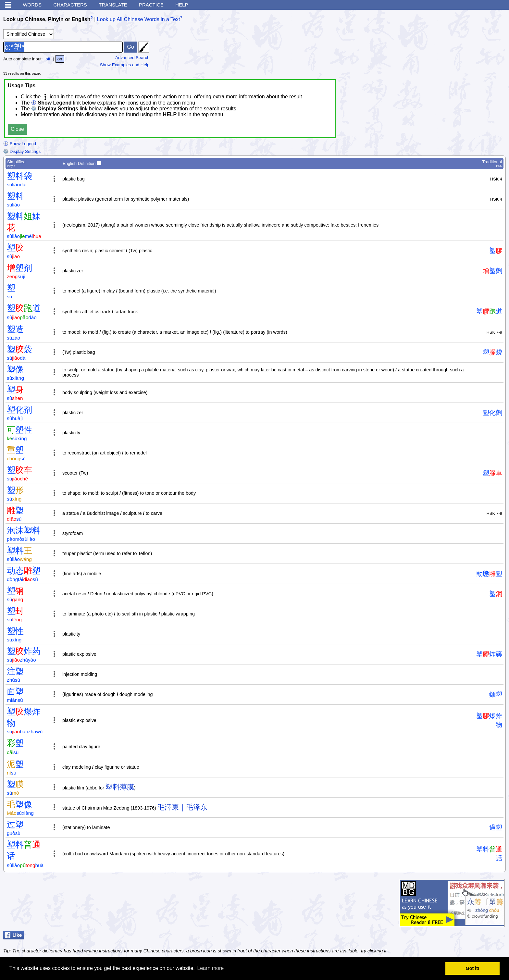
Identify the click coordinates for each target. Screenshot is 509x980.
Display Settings (22, 151)
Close (17, 129)
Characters (70, 5)
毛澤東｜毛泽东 (182, 807)
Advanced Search (132, 58)
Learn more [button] (210, 968)
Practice (151, 5)
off (48, 59)
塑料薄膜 (120, 787)
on (60, 59)
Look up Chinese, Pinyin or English (47, 19)
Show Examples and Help (125, 65)
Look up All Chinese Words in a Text (139, 19)
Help (182, 5)
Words (32, 5)
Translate (113, 5)
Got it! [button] (473, 968)
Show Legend (20, 144)
